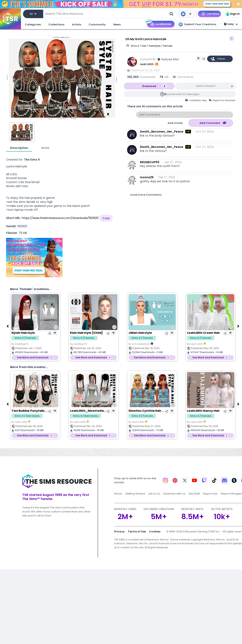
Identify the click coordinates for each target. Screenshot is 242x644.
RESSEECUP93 (150, 162)
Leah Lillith (147, 64)
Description (19, 148)
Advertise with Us (174, 494)
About (118, 494)
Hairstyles (155, 46)
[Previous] (8, 326)
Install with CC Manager (183, 94)
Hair (144, 46)
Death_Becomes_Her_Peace (162, 132)
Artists (77, 24)
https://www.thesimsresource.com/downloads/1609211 (60, 218)
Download (149, 86)
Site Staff (194, 494)
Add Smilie (175, 123)
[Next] (239, 326)
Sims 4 (135, 46)
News (117, 24)
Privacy (119, 531)
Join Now (213, 14)
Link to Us (154, 494)
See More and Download (33, 357)
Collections (56, 24)
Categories (33, 24)
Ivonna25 (147, 177)
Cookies (155, 531)
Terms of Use (137, 531)
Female (168, 46)
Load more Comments (146, 195)
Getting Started (135, 494)
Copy (106, 218)
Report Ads (210, 494)
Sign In (233, 14)
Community (97, 24)
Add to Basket (206, 86)
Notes (45, 148)
